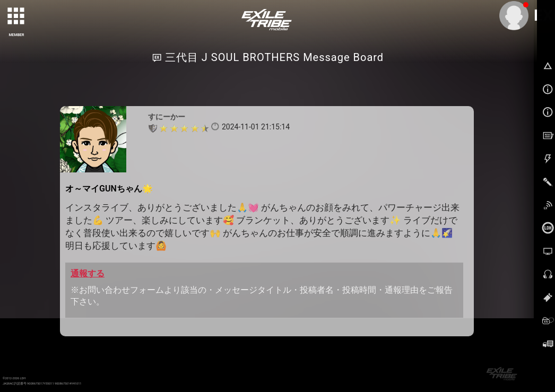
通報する (88, 273)
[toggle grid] (16, 16)
